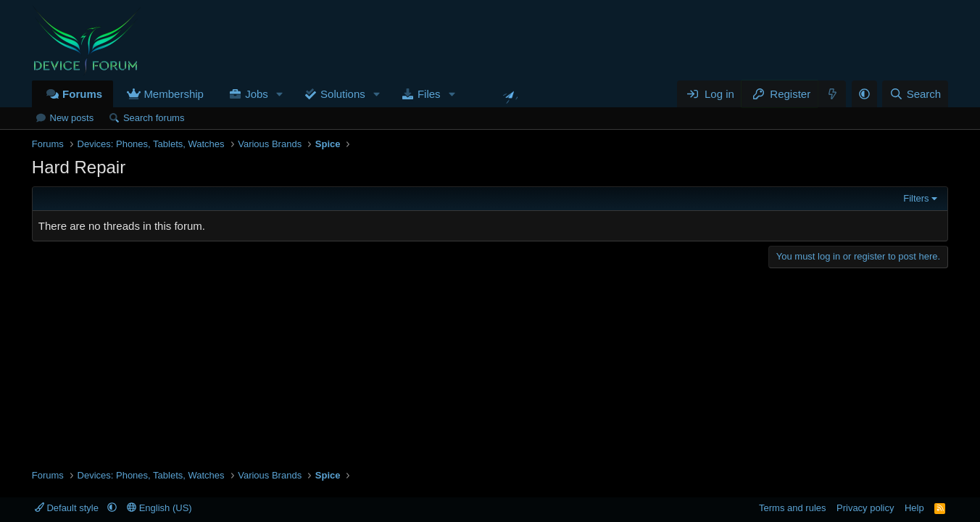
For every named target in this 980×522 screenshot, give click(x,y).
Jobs (257, 94)
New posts (72, 118)
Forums (82, 94)
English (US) (159, 508)
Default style (68, 508)
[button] (280, 94)
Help (914, 508)
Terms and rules (792, 508)
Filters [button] (916, 198)
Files (429, 94)
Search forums (154, 118)
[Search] (915, 94)
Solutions (343, 94)
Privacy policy (865, 508)
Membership (174, 94)
